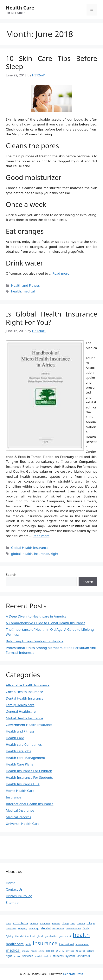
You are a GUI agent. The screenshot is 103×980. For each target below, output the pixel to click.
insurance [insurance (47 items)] (45, 943)
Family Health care (20, 705)
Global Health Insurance (30, 548)
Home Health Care (20, 791)
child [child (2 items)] (73, 924)
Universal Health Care (23, 824)
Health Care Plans (19, 764)
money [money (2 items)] (26, 951)
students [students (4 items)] (58, 956)
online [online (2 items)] (41, 951)
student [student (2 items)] (47, 956)
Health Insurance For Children (29, 771)
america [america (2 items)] (34, 924)
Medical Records (18, 817)
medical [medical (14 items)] (13, 950)
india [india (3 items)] (28, 944)
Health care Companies (24, 744)
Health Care (20, 8)
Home (10, 883)
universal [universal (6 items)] (83, 956)
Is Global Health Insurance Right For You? (51, 318)
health (16, 291)
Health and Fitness (25, 285)
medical (29, 291)
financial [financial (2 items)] (19, 936)
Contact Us (14, 889)
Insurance (13, 797)
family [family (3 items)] (86, 929)
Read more (61, 273)
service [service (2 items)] (17, 956)
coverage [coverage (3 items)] (34, 929)
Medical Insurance (20, 810)
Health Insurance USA (23, 784)
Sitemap (12, 903)
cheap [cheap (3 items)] (65, 923)
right (55, 554)
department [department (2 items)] (58, 929)
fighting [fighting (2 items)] (10, 936)
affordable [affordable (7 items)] (20, 923)
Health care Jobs (18, 751)
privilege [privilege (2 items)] (70, 951)
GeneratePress (73, 974)
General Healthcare (21, 711)
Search (11, 575)
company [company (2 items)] (23, 929)
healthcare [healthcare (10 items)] (15, 944)
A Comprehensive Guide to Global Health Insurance (46, 623)
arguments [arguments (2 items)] (45, 924)
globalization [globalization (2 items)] (51, 936)
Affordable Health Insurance (28, 685)
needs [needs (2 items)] (34, 951)
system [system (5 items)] (70, 956)
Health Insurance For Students (29, 777)
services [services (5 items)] (28, 956)
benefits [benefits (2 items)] (56, 924)
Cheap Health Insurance (24, 692)
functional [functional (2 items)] (30, 936)
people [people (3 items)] (50, 951)
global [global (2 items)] (40, 936)
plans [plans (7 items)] (60, 950)
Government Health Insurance (29, 725)
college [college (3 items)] (91, 923)
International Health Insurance (30, 804)
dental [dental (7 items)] (46, 928)
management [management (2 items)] (82, 945)
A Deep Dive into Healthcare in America (36, 616)
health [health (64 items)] (81, 935)
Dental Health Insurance (25, 698)
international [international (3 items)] (66, 944)
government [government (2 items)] (65, 936)
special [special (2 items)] (38, 956)
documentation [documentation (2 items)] (73, 929)
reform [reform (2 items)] (91, 951)
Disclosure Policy (19, 896)
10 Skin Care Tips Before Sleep (51, 62)
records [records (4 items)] (81, 951)
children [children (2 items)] (81, 924)
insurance (42, 554)
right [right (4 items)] (9, 956)
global (16, 554)
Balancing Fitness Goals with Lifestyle (35, 641)
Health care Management (26, 758)
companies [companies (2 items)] (11, 929)
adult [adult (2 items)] (8, 924)
